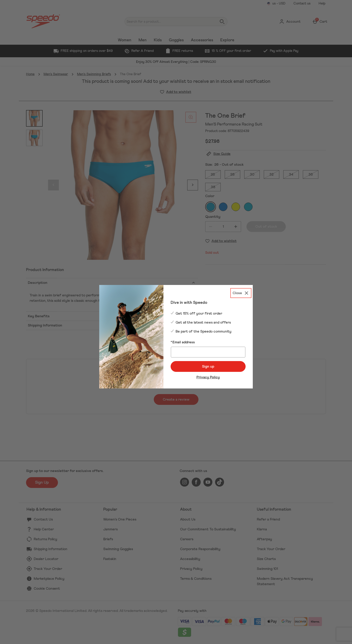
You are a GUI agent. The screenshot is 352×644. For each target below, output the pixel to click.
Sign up (208, 366)
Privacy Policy (208, 377)
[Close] (241, 293)
